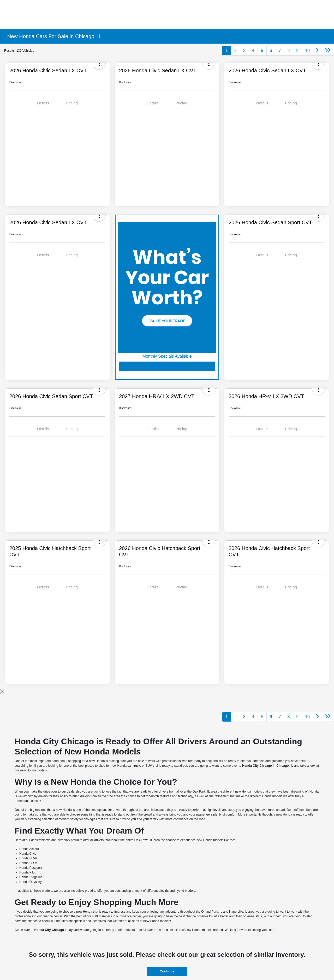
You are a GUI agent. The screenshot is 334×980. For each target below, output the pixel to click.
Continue (167, 971)
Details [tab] (43, 103)
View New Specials (167, 366)
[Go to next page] (318, 51)
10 (307, 51)
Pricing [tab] (72, 103)
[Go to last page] (328, 51)
